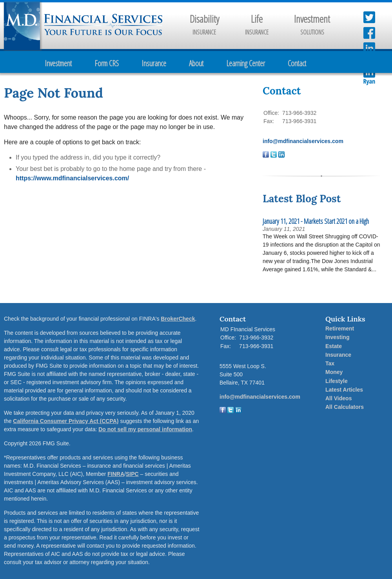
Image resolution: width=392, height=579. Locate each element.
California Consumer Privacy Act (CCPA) (66, 421)
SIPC (132, 474)
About (196, 63)
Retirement (340, 329)
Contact (297, 63)
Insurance (154, 63)
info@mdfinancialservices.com (303, 141)
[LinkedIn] (238, 411)
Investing (337, 337)
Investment (58, 63)
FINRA (116, 474)
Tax (330, 363)
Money (334, 372)
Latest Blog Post (302, 199)
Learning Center (246, 63)
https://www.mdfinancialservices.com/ (72, 178)
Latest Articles (344, 390)
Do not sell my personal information (145, 429)
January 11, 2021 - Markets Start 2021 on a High (316, 221)
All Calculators (345, 407)
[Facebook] (223, 411)
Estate (334, 346)
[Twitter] (230, 411)
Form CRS (107, 63)
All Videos (338, 398)
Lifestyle (337, 381)
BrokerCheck (178, 319)
